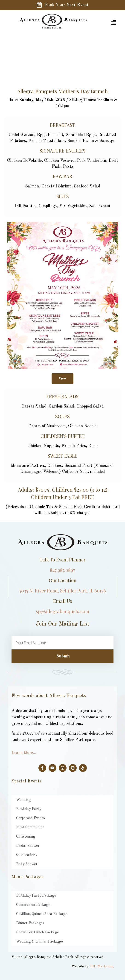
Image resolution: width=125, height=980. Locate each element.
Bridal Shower (28, 846)
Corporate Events (31, 818)
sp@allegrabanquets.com (63, 611)
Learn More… (24, 753)
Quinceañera (26, 855)
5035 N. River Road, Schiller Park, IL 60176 (63, 591)
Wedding (23, 800)
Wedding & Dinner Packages (40, 942)
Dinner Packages (30, 923)
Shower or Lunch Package (38, 932)
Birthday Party (29, 809)
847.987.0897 (62, 570)
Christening (26, 837)
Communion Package (33, 905)
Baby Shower (27, 864)
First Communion (30, 827)
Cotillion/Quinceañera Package (42, 914)
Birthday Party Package (36, 896)
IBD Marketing (102, 967)
